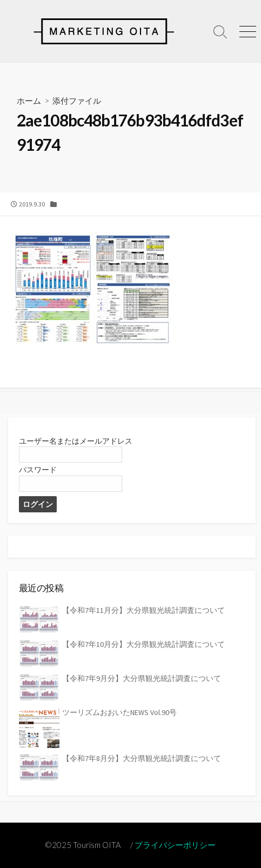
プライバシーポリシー (175, 845)
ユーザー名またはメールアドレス (76, 441)
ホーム (29, 101)
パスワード (38, 470)
